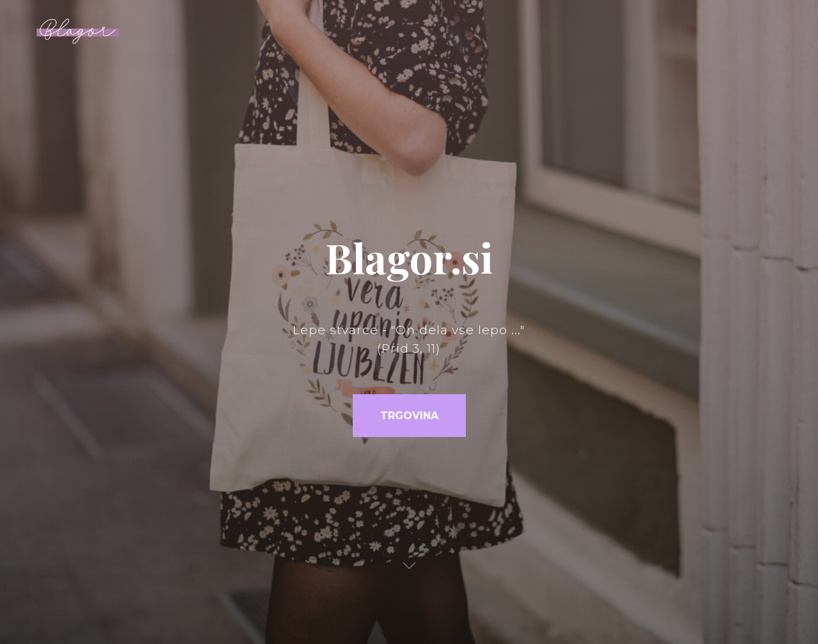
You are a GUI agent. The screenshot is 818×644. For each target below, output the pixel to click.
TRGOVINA (409, 416)
